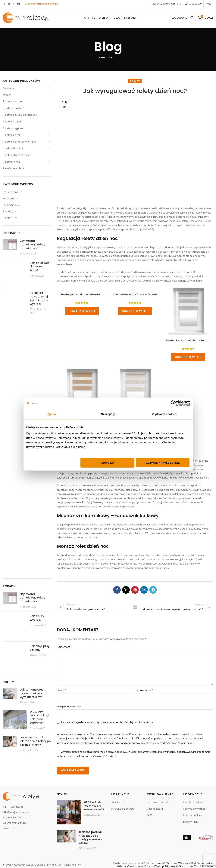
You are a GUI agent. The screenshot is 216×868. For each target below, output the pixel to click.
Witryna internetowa (69, 706)
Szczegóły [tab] (108, 414)
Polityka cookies (192, 815)
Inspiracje (9, 205)
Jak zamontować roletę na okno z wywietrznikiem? (32, 693)
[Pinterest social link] (19, 4)
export (7, 95)
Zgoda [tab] (52, 414)
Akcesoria (9, 88)
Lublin (189, 866)
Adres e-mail (145, 690)
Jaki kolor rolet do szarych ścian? (40, 267)
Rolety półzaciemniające (17, 155)
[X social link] (9, 4)
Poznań (161, 863)
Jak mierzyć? (118, 802)
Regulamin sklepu (193, 802)
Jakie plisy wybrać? (37, 618)
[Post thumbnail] (10, 247)
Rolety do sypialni (13, 128)
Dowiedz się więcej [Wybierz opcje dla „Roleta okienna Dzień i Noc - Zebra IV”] (135, 311)
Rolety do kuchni (13, 101)
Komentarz (64, 646)
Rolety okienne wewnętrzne (19, 142)
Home (102, 58)
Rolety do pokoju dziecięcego (20, 115)
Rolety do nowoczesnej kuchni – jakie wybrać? (39, 298)
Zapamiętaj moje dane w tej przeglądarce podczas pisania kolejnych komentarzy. (107, 722)
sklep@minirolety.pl (18, 812)
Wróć (135, 607)
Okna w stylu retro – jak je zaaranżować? (94, 806)
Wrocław (172, 863)
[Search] (192, 18)
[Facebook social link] (5, 4)
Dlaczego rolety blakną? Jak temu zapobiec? (40, 717)
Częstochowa (135, 866)
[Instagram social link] (14, 4)
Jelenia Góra (177, 866)
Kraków (196, 863)
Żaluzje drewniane (13, 168)
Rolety (7, 218)
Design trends (11, 192)
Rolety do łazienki (13, 108)
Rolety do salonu (13, 121)
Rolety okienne (12, 135)
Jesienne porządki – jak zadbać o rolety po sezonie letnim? (35, 741)
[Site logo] (26, 17)
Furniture (8, 198)
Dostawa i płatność (158, 802)
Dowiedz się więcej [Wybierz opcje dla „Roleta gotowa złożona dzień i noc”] (82, 311)
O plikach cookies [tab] (164, 414)
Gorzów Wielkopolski (157, 866)
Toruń (197, 866)
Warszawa (184, 863)
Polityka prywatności (195, 809)
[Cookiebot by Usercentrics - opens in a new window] (173, 403)
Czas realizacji (155, 809)
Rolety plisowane (13, 148)
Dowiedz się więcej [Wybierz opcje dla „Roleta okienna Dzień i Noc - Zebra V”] (188, 357)
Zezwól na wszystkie (163, 462)
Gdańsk (122, 866)
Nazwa (62, 690)
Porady (113, 58)
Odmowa (107, 462)
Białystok (208, 866)
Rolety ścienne (11, 162)
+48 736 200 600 (13, 807)
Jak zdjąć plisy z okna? (40, 648)
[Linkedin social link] (144, 590)
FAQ (149, 815)
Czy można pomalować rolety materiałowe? (32, 244)
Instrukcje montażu (122, 809)
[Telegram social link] (153, 590)
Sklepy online (191, 822)
